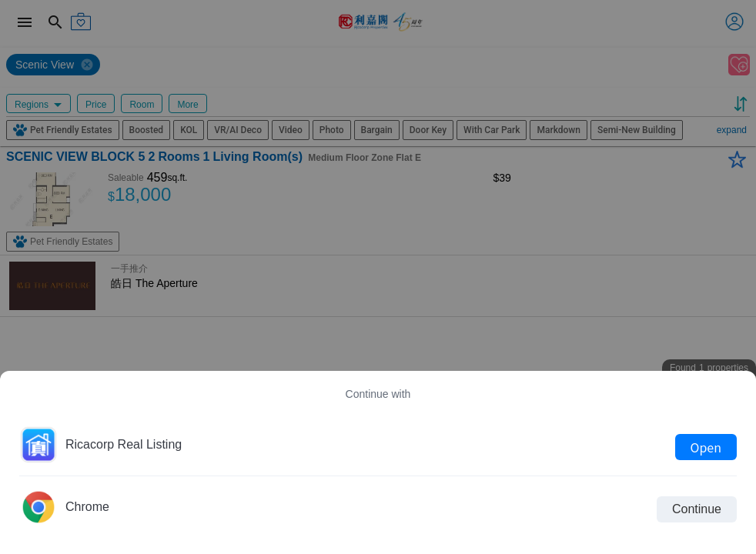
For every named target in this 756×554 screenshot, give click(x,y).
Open (706, 447)
